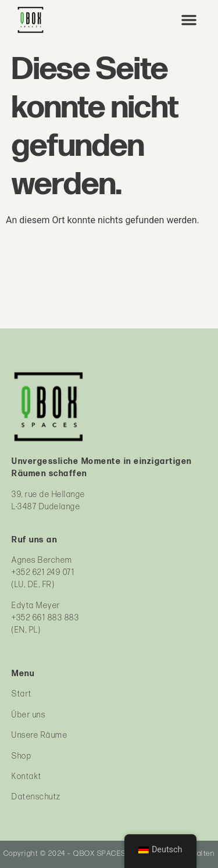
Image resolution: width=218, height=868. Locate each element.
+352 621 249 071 (43, 572)
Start (22, 694)
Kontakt (27, 776)
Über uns (28, 715)
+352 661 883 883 (45, 618)
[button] (189, 20)
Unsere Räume (40, 735)
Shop (22, 756)
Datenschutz (36, 797)
